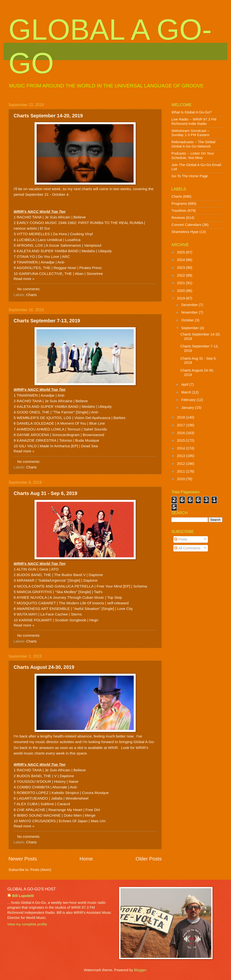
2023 (182, 268)
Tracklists (179, 211)
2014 (182, 448)
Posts (181, 539)
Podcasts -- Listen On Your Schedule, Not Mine (193, 156)
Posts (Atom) (41, 870)
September (190, 328)
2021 (182, 283)
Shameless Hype (185, 232)
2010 (182, 479)
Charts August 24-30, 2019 (44, 667)
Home (86, 859)
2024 (182, 260)
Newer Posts (23, 859)
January (188, 408)
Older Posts (149, 859)
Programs (179, 204)
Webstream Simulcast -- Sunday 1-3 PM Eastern (191, 133)
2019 (182, 298)
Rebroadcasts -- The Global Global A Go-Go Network (193, 144)
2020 (182, 291)
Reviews (178, 218)
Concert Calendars (186, 225)
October (188, 320)
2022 (182, 275)
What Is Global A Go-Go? (191, 112)
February (189, 400)
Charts (31, 295)
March (187, 392)
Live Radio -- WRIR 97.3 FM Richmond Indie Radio (194, 121)
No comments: (29, 289)
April (185, 384)
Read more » (24, 279)
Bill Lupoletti (23, 896)
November (190, 312)
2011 (182, 471)
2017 (182, 425)
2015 (182, 440)
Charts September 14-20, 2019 (48, 116)
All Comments (187, 548)
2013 (182, 456)
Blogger (140, 970)
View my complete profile (27, 924)
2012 (182, 464)
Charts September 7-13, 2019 (47, 321)
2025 (182, 252)
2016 (182, 433)
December (190, 305)
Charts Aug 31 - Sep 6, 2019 (45, 493)
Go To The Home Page (190, 176)
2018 (182, 417)
